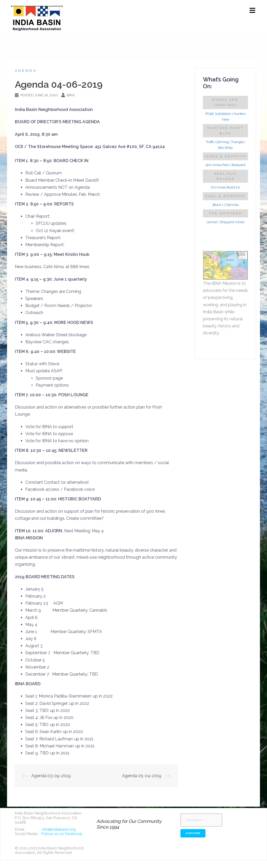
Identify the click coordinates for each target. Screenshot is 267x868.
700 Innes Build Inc (225, 187)
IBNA (71, 95)
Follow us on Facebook (62, 834)
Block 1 (218, 205)
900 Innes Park (217, 165)
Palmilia (232, 205)
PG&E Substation (218, 114)
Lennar (212, 222)
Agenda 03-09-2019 (51, 776)
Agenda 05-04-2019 (142, 776)
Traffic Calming (217, 142)
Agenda (26, 71)
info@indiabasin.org (59, 829)
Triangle (237, 142)
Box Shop (225, 148)
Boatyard (238, 165)
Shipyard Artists (232, 222)
